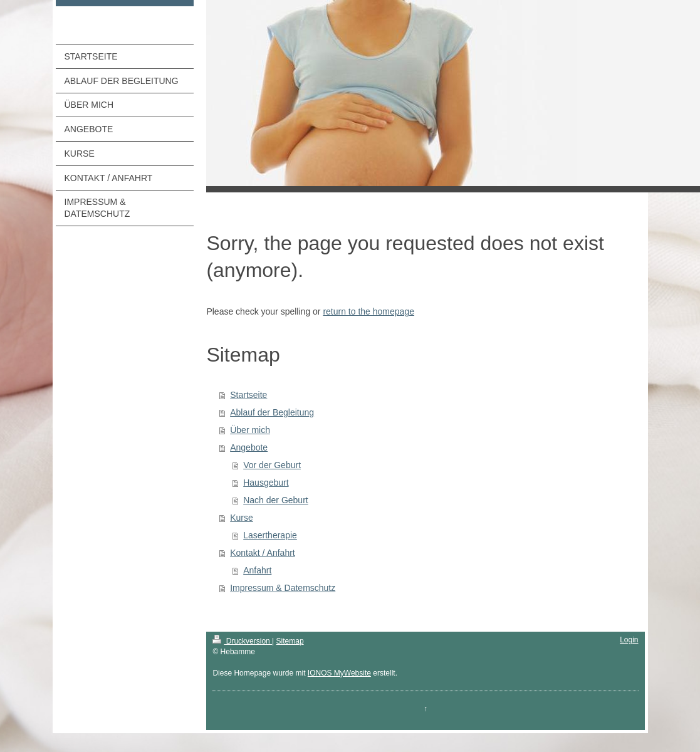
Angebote (249, 447)
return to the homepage (368, 311)
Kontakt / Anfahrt (263, 553)
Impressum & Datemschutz (283, 588)
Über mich (250, 430)
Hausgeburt (266, 483)
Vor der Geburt (272, 465)
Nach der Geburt (276, 500)
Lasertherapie (270, 535)
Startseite (248, 395)
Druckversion (242, 641)
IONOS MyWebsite (339, 673)
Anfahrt (257, 570)
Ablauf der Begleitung (272, 412)
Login (629, 640)
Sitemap (290, 641)
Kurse (242, 518)
